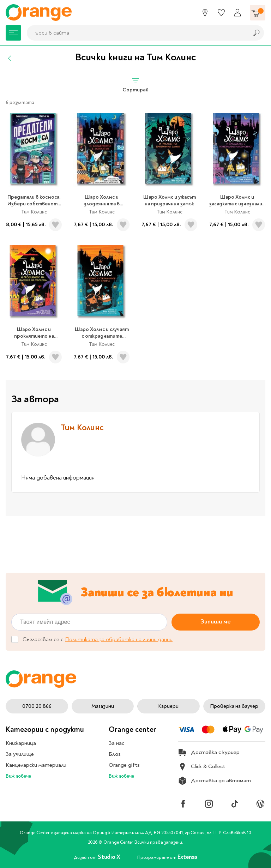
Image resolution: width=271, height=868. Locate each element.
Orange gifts (124, 765)
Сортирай (135, 85)
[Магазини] (205, 13)
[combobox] (136, 33)
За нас (116, 743)
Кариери (168, 706)
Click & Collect (202, 767)
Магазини (103, 706)
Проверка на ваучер (234, 706)
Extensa (187, 857)
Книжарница (21, 743)
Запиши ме (216, 622)
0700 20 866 (37, 706)
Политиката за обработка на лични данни (119, 639)
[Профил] (237, 13)
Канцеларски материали (36, 765)
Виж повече (18, 776)
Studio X (110, 857)
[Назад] (10, 58)
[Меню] (13, 33)
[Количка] (258, 13)
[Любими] (221, 13)
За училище (20, 754)
